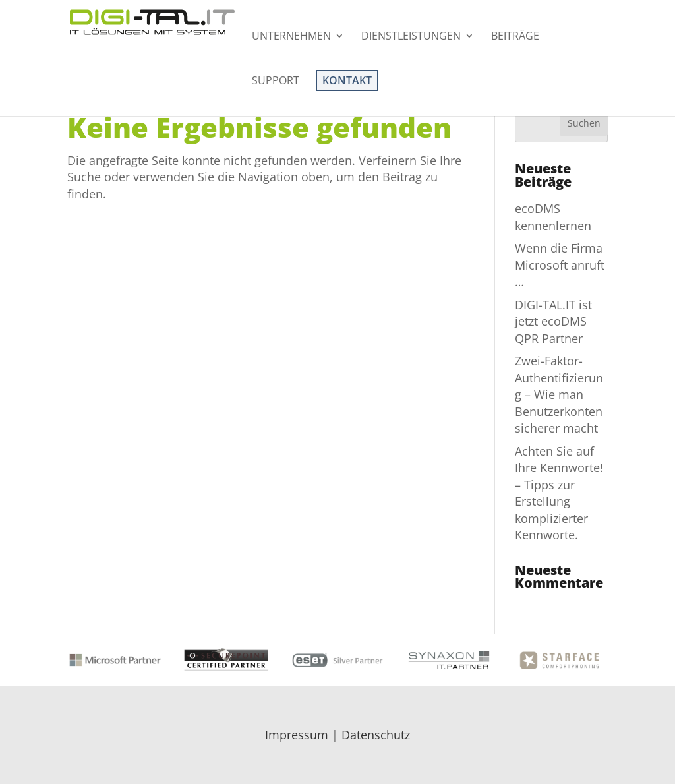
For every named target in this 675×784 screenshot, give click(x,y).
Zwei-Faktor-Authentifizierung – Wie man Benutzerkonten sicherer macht (559, 394)
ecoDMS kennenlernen (553, 217)
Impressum (297, 735)
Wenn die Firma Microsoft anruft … (560, 265)
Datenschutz (376, 735)
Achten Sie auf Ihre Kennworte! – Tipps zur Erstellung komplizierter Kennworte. (559, 493)
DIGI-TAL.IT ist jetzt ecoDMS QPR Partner (553, 321)
